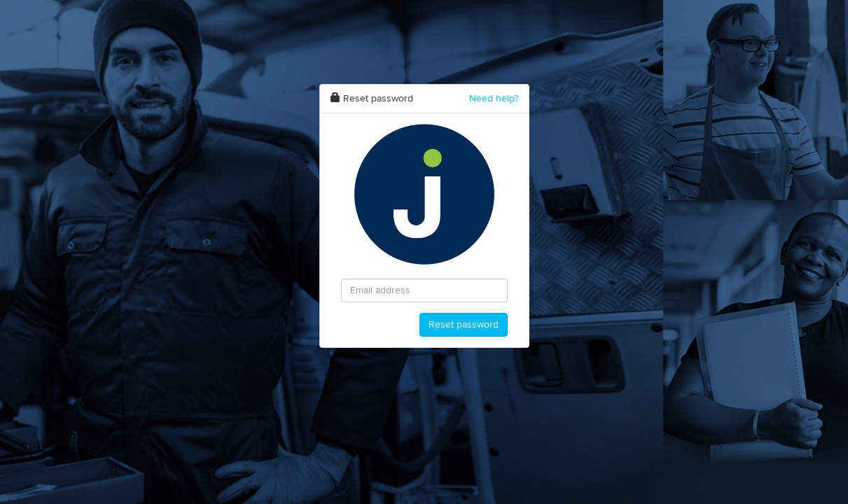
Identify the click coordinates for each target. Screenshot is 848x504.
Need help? (494, 98)
